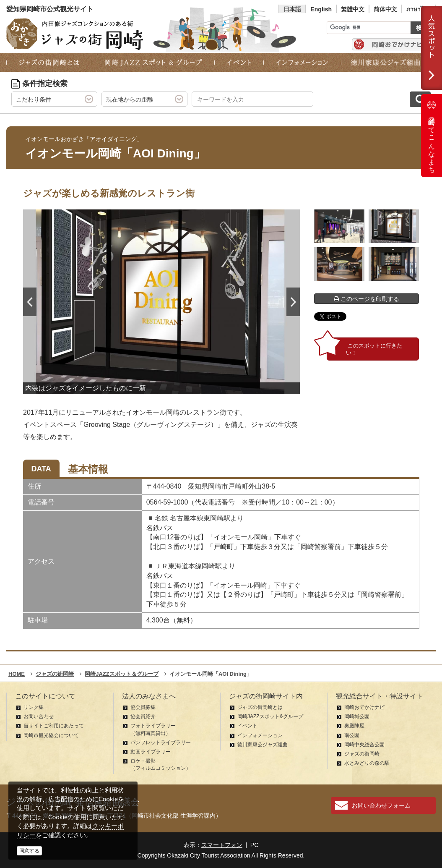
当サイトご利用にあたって (54, 726)
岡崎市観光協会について (51, 735)
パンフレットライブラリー (161, 743)
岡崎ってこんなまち (432, 136)
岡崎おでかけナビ (364, 707)
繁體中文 (353, 9)
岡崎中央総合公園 (364, 745)
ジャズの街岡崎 (362, 754)
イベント (247, 726)
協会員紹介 (143, 716)
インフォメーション (260, 735)
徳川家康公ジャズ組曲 (263, 745)
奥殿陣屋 (354, 726)
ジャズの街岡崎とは (260, 707)
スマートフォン (222, 845)
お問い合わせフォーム (381, 805)
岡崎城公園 (357, 716)
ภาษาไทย (419, 9)
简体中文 (385, 9)
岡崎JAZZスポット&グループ (270, 716)
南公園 (352, 735)
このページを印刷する (367, 299)
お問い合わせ (39, 716)
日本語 (292, 9)
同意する (29, 851)
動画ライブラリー (151, 752)
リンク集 (34, 707)
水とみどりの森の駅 (367, 763)
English (321, 9)
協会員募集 (143, 707)
